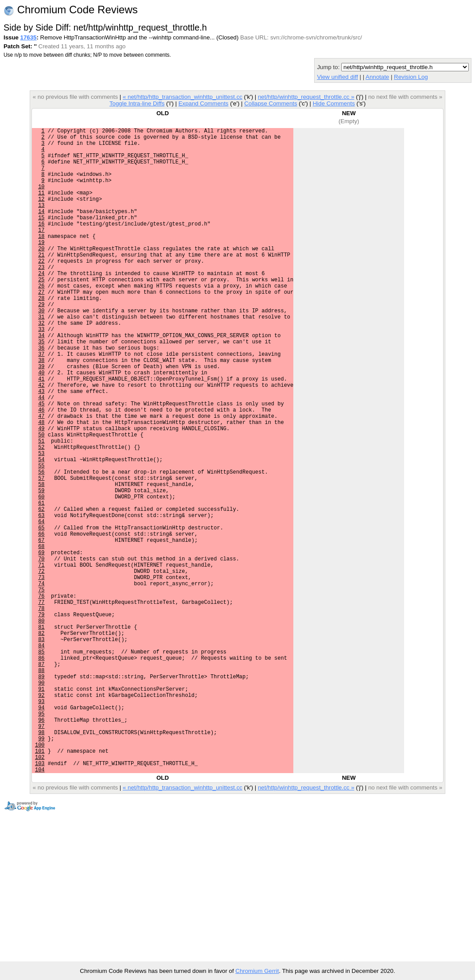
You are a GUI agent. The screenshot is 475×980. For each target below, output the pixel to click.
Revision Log (411, 77)
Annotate (377, 77)
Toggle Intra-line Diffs (137, 103)
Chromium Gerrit (257, 971)
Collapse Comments (271, 103)
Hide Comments (334, 103)
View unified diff (337, 77)
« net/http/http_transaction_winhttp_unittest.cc (183, 97)
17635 (29, 37)
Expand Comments (204, 103)
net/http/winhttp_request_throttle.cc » (306, 97)
